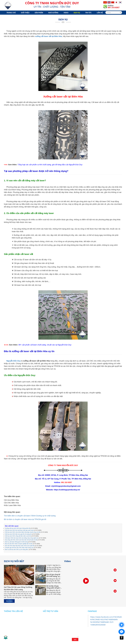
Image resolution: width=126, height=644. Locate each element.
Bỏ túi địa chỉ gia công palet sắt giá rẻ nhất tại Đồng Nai (54, 587)
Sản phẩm (39, 13)
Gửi (75, 639)
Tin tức (88, 13)
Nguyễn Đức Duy (14, 361)
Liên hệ (100, 13)
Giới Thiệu (25, 13)
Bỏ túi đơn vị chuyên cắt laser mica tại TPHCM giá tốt (25, 519)
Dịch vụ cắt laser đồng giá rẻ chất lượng (16, 542)
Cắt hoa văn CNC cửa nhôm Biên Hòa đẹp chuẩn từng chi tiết (23, 532)
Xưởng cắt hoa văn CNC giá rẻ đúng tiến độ (18, 528)
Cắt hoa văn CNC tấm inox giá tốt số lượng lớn (18, 534)
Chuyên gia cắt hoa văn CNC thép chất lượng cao (19, 548)
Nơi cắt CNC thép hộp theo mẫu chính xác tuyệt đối (20, 546)
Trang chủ (11, 13)
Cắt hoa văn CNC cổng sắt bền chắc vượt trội (18, 536)
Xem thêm (9, 601)
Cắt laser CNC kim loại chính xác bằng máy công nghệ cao (22, 538)
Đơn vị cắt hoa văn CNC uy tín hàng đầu (17, 549)
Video (66, 13)
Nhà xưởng (53, 13)
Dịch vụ (77, 13)
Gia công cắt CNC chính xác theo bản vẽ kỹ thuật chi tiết (21, 540)
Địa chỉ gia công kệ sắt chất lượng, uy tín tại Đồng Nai (53, 576)
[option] (115, 570)
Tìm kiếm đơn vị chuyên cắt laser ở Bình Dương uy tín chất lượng (30, 516)
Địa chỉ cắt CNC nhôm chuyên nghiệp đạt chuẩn (19, 544)
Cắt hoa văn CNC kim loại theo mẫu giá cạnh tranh (19, 530)
